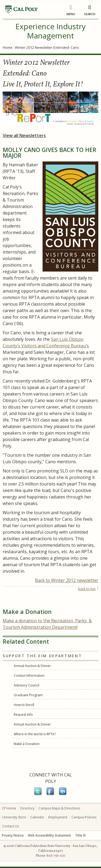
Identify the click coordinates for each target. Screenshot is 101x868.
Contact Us (11, 826)
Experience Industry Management (50, 31)
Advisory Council (27, 685)
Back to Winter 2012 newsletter (67, 580)
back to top (87, 589)
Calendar (37, 817)
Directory (27, 808)
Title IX (80, 835)
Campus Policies (84, 817)
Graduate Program (28, 695)
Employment (58, 817)
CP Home (9, 808)
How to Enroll (24, 705)
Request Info (23, 715)
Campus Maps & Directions (59, 808)
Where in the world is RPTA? (35, 734)
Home (8, 47)
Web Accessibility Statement (49, 835)
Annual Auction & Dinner (32, 666)
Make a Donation (27, 744)
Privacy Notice (13, 835)
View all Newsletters (24, 135)
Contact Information (29, 676)
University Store (14, 817)
